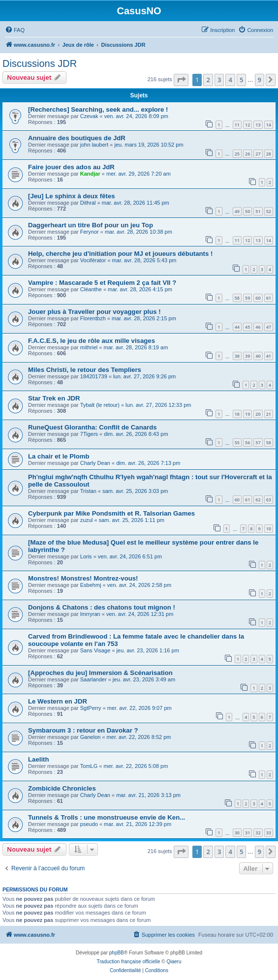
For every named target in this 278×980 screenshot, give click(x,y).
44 (237, 327)
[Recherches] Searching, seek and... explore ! (98, 109)
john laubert (94, 145)
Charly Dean (95, 463)
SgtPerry (91, 708)
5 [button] (241, 80)
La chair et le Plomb (59, 456)
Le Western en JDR (58, 701)
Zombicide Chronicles (62, 788)
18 (237, 414)
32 (258, 833)
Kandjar (90, 174)
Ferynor (90, 232)
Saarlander (93, 679)
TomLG (89, 766)
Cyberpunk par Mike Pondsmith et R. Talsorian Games (111, 513)
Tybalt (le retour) (100, 405)
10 (269, 529)
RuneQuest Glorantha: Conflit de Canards (93, 427)
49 (237, 211)
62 (258, 500)
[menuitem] (15, 30)
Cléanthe (91, 289)
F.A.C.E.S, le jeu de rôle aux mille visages (92, 341)
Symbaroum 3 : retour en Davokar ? (83, 730)
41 (269, 356)
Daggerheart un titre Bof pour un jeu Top (91, 225)
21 (269, 414)
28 (269, 154)
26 (247, 154)
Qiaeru (174, 962)
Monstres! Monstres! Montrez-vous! (83, 578)
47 (269, 327)
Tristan (88, 491)
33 (269, 833)
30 (237, 833)
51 (258, 211)
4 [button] (230, 80)
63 (269, 500)
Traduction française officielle (129, 962)
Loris (86, 556)
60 (258, 298)
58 (237, 298)
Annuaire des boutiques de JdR (77, 138)
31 (247, 833)
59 (247, 298)
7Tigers (89, 434)
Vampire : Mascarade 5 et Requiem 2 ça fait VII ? (102, 283)
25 (237, 154)
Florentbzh (93, 318)
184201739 (94, 376)
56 (247, 443)
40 (258, 356)
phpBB (117, 953)
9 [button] (260, 80)
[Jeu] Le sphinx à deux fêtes (72, 196)
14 (269, 125)
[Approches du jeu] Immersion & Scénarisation (100, 673)
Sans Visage (95, 650)
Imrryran (90, 614)
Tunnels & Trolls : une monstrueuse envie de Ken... (107, 817)
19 (247, 414)
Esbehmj (91, 585)
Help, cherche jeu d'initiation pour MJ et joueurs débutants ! (120, 254)
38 (237, 356)
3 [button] (219, 80)
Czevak (89, 116)
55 (237, 443)
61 (269, 298)
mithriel (89, 347)
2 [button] (208, 80)
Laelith (39, 759)
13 (258, 125)
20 (258, 414)
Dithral (88, 203)
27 (258, 154)
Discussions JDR (40, 63)
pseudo (89, 824)
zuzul (87, 520)
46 (258, 327)
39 (247, 356)
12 (247, 125)
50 (247, 211)
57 (258, 443)
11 (237, 125)
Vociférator (93, 260)
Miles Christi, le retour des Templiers (85, 370)
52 (269, 211)
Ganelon (91, 737)
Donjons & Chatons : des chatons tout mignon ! (102, 607)
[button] (181, 80)
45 (247, 327)
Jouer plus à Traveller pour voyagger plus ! (94, 312)
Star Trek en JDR (54, 398)
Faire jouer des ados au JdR (71, 167)
